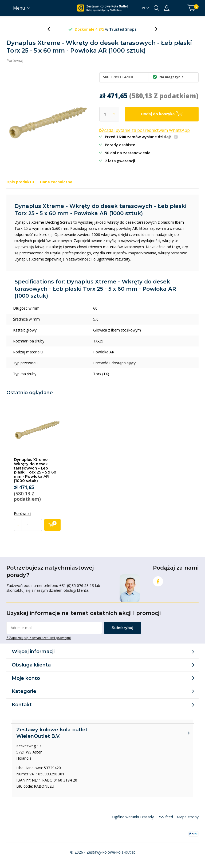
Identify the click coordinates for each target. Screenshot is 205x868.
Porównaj (15, 60)
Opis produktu (20, 182)
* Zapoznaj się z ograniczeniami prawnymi (39, 638)
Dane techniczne (56, 182)
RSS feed (165, 817)
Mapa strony (188, 817)
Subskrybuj (123, 628)
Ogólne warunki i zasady (133, 817)
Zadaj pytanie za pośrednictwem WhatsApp (145, 130)
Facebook (158, 580)
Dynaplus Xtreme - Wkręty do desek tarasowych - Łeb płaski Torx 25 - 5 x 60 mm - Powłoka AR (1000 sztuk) (35, 470)
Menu (19, 8)
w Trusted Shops (148, 29)
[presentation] (52, 29)
